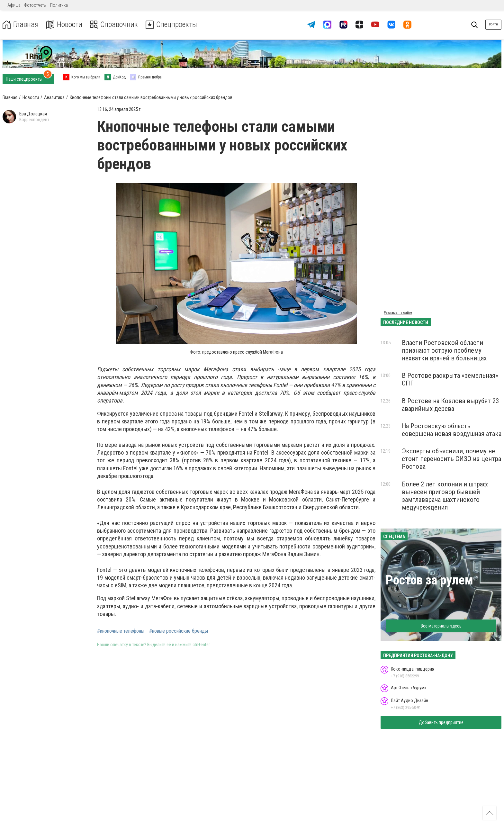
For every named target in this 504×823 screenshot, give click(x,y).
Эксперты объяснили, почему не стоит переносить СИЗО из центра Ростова (451, 459)
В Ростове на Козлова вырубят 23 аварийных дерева (450, 405)
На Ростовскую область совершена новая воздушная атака (452, 430)
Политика (59, 5)
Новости (64, 25)
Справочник (114, 25)
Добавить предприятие (441, 722)
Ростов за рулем (429, 580)
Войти (493, 24)
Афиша (14, 5)
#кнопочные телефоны (121, 631)
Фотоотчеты (35, 5)
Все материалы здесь (441, 626)
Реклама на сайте (398, 313)
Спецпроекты (172, 25)
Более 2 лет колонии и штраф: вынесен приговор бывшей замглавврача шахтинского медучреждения (445, 496)
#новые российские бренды (179, 631)
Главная (20, 25)
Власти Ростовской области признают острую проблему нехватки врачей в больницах (444, 350)
